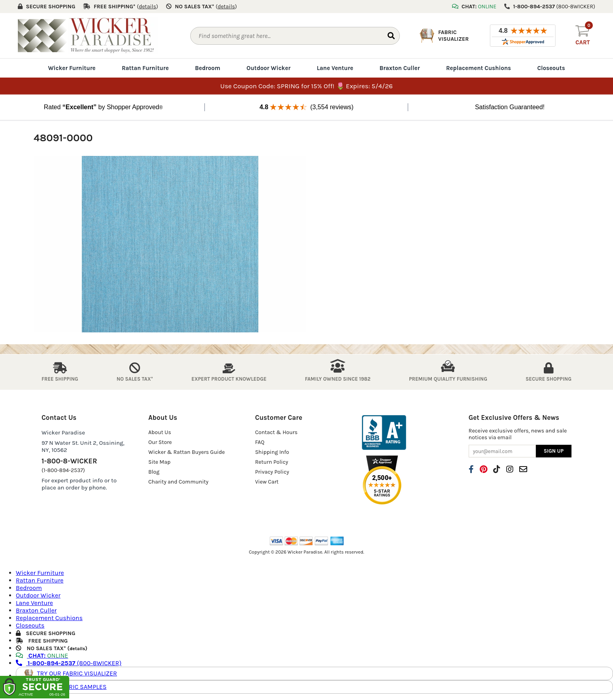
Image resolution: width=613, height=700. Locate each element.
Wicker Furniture (72, 68)
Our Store (160, 442)
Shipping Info (272, 452)
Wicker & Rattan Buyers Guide (187, 452)
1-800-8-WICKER (69, 461)
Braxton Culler (399, 68)
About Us (160, 432)
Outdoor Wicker (268, 68)
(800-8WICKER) (69, 663)
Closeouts (551, 68)
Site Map (159, 462)
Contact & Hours (276, 432)
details (77, 649)
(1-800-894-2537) (63, 470)
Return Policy (272, 462)
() (148, 7)
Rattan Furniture (145, 68)
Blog (154, 472)
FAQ (260, 442)
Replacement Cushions (479, 68)
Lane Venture (335, 68)
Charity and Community (178, 482)
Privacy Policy (272, 472)
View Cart (267, 482)
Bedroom (208, 68)
